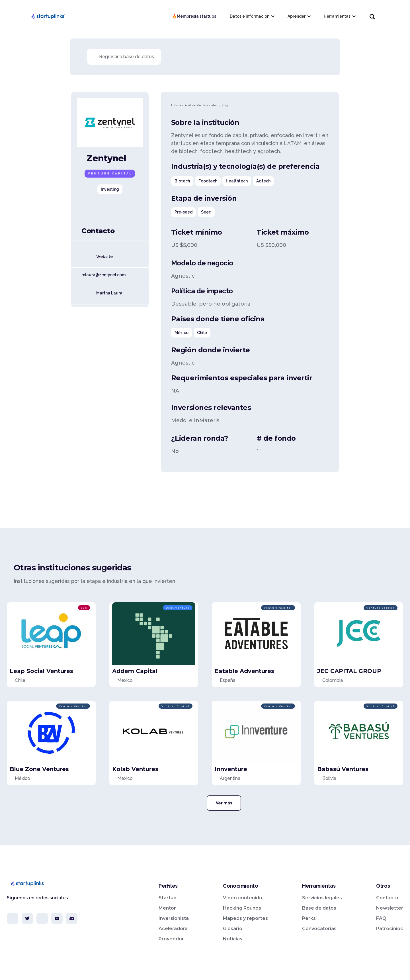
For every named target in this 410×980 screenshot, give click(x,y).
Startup (168, 898)
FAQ (381, 918)
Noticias (233, 939)
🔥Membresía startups (194, 16)
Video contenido (243, 898)
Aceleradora (173, 929)
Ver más (224, 803)
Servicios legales (322, 898)
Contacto (387, 898)
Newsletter (390, 908)
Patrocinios (389, 929)
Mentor (167, 908)
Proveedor (171, 939)
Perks (309, 918)
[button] (252, 16)
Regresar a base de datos (127, 57)
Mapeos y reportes (245, 918)
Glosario (233, 929)
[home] (48, 16)
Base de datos (319, 908)
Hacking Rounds (242, 908)
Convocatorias (319, 929)
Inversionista (174, 918)
